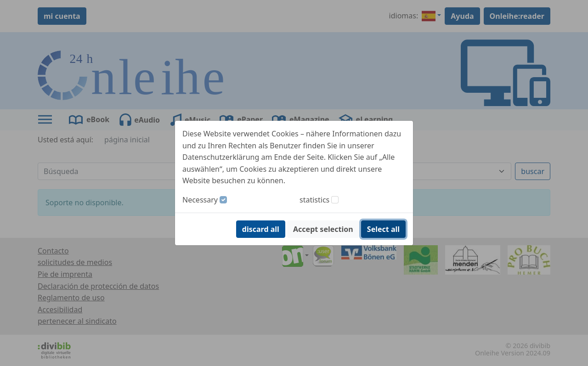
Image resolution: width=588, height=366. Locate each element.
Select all (383, 229)
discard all (261, 229)
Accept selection (323, 229)
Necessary (200, 200)
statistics (314, 200)
